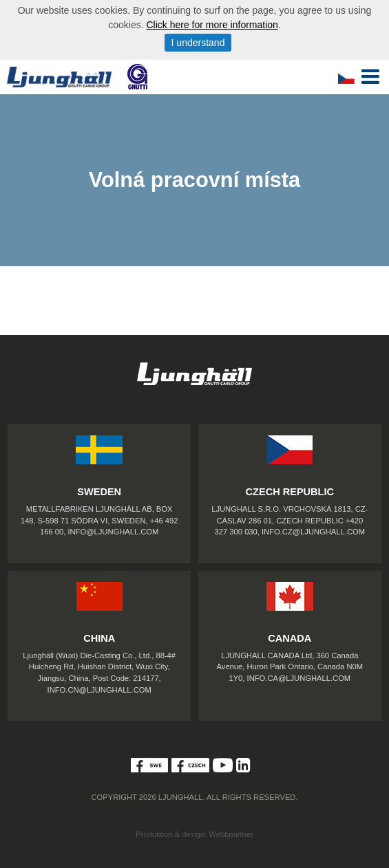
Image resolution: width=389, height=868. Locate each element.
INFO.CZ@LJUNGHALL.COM (313, 532)
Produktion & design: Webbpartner (194, 834)
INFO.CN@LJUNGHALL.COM (99, 690)
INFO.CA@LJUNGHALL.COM (299, 678)
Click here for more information (212, 25)
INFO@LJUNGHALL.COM (113, 532)
